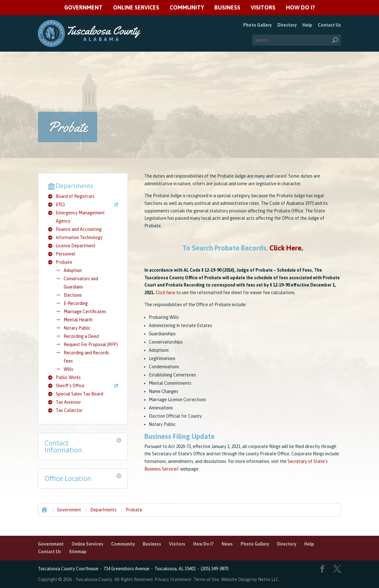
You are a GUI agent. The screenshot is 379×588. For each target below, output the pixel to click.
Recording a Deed (81, 336)
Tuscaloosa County (94, 579)
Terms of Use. (207, 579)
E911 (60, 205)
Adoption (73, 270)
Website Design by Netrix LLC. (250, 579)
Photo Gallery (257, 25)
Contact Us (329, 25)
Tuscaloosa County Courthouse (69, 569)
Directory (287, 25)
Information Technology (79, 237)
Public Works (68, 377)
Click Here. (286, 248)
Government (83, 8)
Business (227, 8)
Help (307, 25)
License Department (76, 246)
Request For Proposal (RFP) (91, 345)
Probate (64, 262)
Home (44, 509)
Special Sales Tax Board (79, 394)
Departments (103, 510)
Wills (68, 369)
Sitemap (78, 552)
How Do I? (300, 8)
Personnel (66, 254)
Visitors (263, 8)
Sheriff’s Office (70, 386)
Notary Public (77, 328)
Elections (73, 295)
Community (187, 8)
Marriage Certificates (85, 312)
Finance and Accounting (79, 229)
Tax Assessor (68, 402)
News (227, 544)
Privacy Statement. (174, 579)
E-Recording (76, 303)
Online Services (136, 8)
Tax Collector (69, 410)
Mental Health (78, 320)
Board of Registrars (75, 196)
